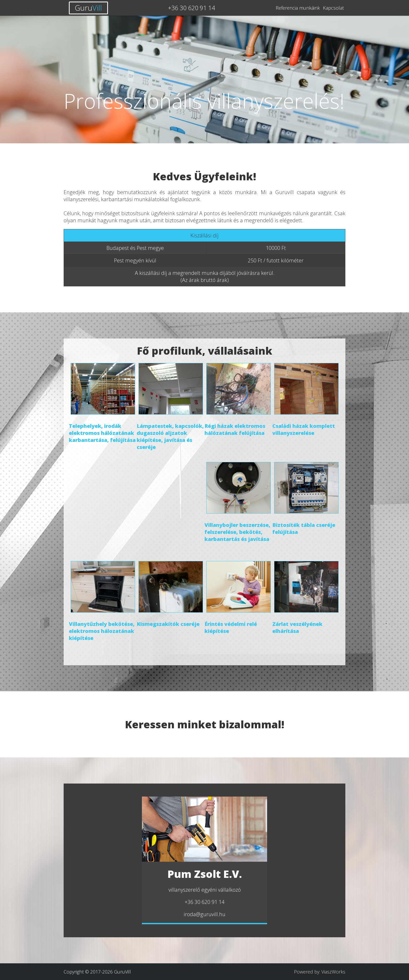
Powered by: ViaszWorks (320, 972)
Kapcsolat (333, 8)
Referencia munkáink (298, 8)
